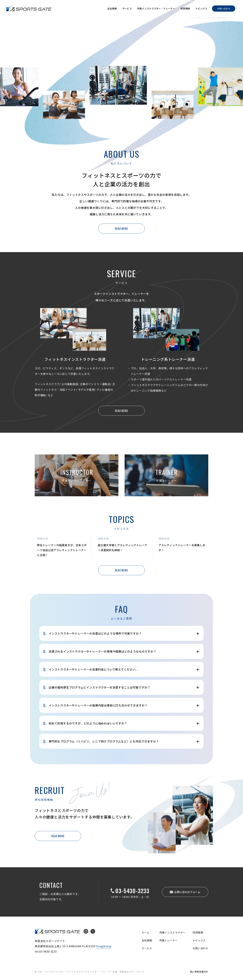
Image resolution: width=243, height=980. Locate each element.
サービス (127, 8)
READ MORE (122, 229)
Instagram (86, 931)
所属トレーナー (169, 940)
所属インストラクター (172, 932)
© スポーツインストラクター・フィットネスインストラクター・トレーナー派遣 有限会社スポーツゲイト (90, 972)
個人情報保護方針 (199, 972)
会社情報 (112, 8)
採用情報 (185, 8)
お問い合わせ (224, 9)
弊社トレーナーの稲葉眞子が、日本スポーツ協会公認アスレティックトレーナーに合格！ (62, 550)
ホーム (146, 932)
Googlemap (104, 946)
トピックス (201, 8)
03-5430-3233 (132, 891)
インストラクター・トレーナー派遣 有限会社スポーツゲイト (29, 9)
